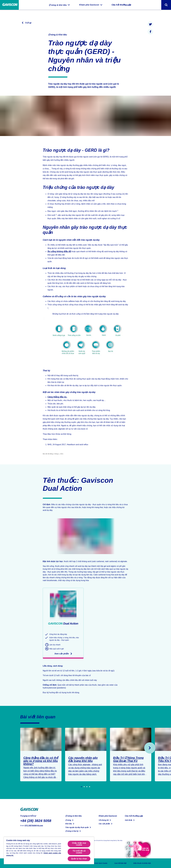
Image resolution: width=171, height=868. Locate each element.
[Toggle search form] (166, 5)
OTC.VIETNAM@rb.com (33, 825)
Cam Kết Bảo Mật (117, 863)
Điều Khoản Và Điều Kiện (141, 863)
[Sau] (150, 748)
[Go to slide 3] (87, 787)
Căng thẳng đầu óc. (56, 397)
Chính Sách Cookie (95, 863)
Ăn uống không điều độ (58, 252)
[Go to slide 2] (84, 787)
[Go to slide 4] (90, 787)
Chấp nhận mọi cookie (79, 844)
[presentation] (150, 24)
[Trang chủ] (9, 5)
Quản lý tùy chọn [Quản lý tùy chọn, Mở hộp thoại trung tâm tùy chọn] (79, 859)
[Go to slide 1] (81, 787)
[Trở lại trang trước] (26, 23)
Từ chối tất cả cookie (79, 852)
